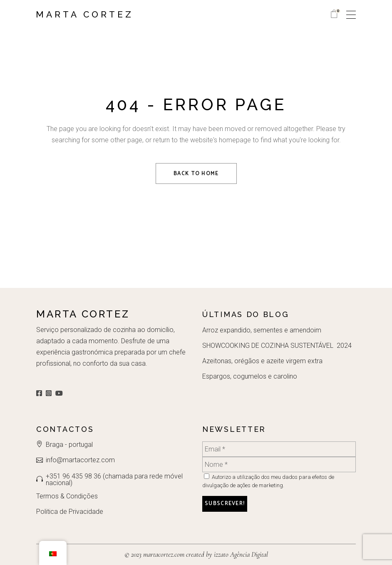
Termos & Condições (67, 496)
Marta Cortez (85, 14)
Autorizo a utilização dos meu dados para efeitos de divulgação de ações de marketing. (268, 481)
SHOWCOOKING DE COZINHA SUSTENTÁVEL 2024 (277, 346)
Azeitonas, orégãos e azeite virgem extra (262, 361)
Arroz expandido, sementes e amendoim (262, 330)
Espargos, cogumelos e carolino (250, 376)
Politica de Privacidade (70, 512)
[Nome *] (279, 465)
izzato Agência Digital (240, 554)
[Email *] (279, 449)
